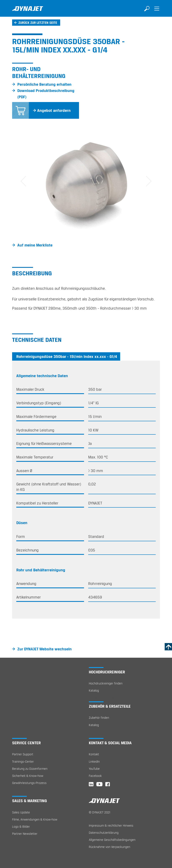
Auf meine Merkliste (35, 245)
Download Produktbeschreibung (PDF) (46, 94)
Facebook (95, 776)
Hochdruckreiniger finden (106, 683)
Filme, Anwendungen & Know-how (35, 819)
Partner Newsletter (25, 834)
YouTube (94, 769)
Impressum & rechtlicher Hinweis (111, 825)
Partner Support (23, 754)
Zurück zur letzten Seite (38, 23)
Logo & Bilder (21, 827)
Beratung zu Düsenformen (30, 769)
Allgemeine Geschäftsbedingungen (112, 840)
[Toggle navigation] (157, 11)
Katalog (94, 690)
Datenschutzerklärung (104, 833)
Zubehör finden (99, 718)
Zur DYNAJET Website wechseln (45, 649)
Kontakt (94, 754)
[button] (23, 181)
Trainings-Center (23, 761)
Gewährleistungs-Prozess (29, 783)
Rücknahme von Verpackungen (110, 847)
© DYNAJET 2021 (100, 812)
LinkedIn (94, 761)
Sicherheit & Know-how (28, 776)
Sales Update (21, 812)
